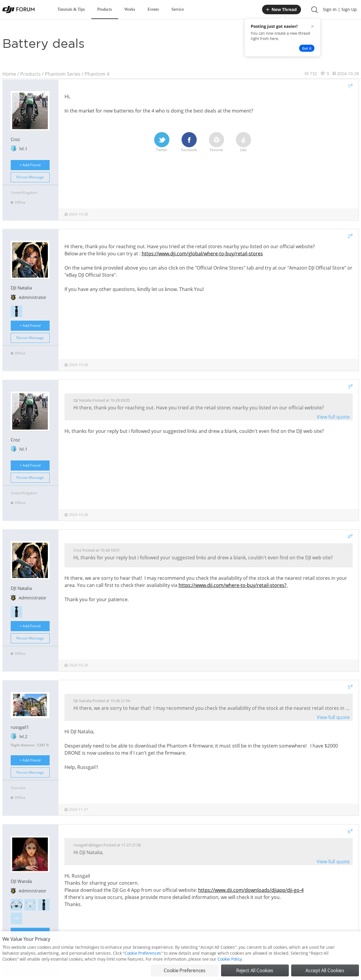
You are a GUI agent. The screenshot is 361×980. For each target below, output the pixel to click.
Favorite (216, 142)
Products (105, 9)
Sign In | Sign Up (340, 9)
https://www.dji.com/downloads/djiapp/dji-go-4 (251, 890)
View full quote (333, 417)
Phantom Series (63, 74)
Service (178, 9)
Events (153, 9)
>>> (16, 918)
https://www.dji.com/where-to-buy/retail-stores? (232, 585)
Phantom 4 (97, 74)
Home (9, 74)
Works (130, 9)
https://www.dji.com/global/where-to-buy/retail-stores (202, 254)
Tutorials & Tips (71, 9)
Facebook (189, 142)
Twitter (162, 142)
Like (243, 142)
